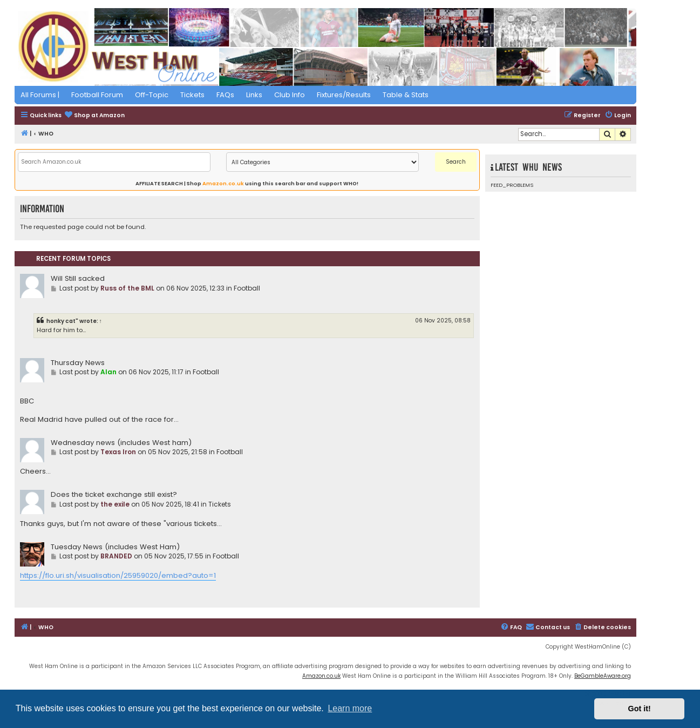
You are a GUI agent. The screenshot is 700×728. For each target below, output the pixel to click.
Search (456, 162)
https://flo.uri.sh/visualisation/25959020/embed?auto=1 (118, 576)
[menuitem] (94, 116)
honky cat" (62, 321)
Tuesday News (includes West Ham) (115, 547)
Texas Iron (118, 452)
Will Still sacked (78, 278)
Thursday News (78, 363)
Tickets (220, 504)
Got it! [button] (640, 709)
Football (247, 288)
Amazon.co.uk (223, 183)
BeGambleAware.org (603, 676)
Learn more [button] (350, 708)
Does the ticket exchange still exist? (114, 494)
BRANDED (116, 556)
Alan (108, 372)
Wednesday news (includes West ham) (121, 443)
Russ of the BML (127, 288)
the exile (115, 504)
